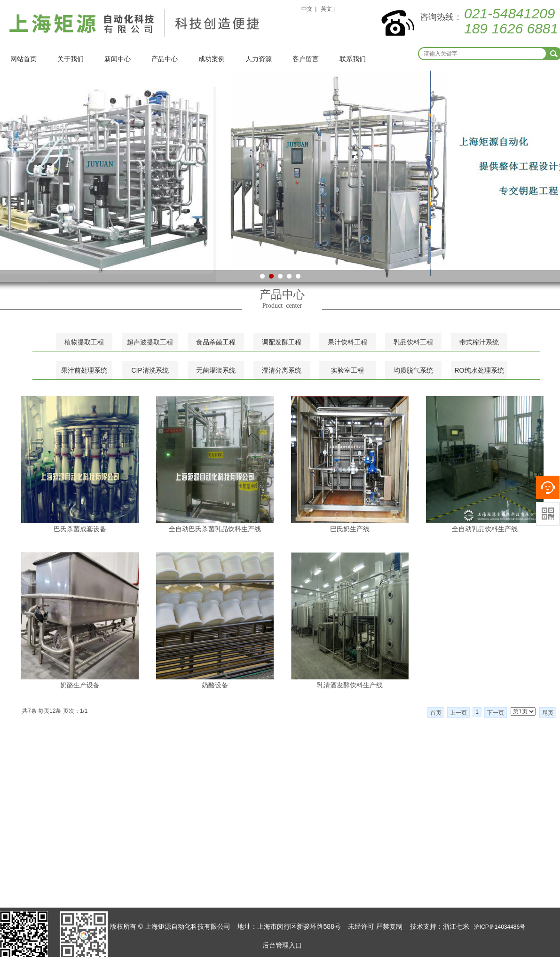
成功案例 (212, 59)
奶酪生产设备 (80, 685)
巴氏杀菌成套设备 (80, 529)
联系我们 (353, 59)
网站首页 (24, 59)
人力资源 (259, 59)
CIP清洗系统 (150, 370)
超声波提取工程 (150, 342)
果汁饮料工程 (347, 342)
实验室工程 (347, 370)
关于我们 (71, 59)
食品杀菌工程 (216, 342)
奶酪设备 (215, 685)
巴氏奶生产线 (350, 529)
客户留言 (306, 59)
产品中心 (165, 59)
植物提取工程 (84, 342)
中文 (307, 9)
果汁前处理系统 (84, 370)
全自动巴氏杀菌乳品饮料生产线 (215, 529)
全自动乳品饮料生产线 (485, 529)
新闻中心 (118, 59)
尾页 (548, 713)
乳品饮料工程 (413, 342)
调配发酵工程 (282, 342)
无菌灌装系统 (216, 370)
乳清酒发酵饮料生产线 (350, 685)
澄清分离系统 (282, 370)
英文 (326, 9)
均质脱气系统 (413, 370)
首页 (436, 713)
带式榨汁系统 (479, 342)
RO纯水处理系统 (479, 370)
